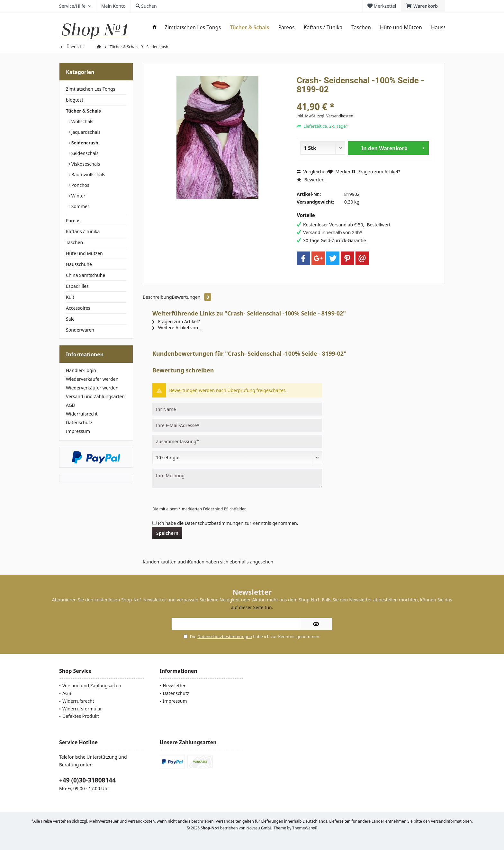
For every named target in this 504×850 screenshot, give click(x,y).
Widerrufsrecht (82, 414)
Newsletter (174, 685)
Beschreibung (157, 297)
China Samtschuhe (85, 275)
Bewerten (311, 180)
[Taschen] (361, 27)
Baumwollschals (88, 174)
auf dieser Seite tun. (252, 607)
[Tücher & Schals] (249, 27)
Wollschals (82, 121)
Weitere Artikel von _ (177, 328)
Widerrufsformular (82, 709)
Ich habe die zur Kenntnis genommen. (228, 523)
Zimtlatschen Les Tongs (90, 89)
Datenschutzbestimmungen (214, 523)
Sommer (80, 206)
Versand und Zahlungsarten (95, 396)
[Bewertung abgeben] (237, 458)
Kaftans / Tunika (83, 231)
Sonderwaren (80, 330)
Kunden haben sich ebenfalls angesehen (231, 562)
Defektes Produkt (81, 716)
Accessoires (78, 308)
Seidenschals (84, 153)
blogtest (75, 100)
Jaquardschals (85, 132)
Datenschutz (79, 422)
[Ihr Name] (237, 409)
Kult (70, 297)
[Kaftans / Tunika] (323, 27)
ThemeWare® (305, 828)
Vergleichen (312, 172)
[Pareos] (286, 27)
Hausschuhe (79, 264)
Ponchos (80, 185)
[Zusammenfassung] (237, 441)
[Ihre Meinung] (237, 478)
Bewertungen (192, 297)
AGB (70, 405)
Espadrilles (77, 286)
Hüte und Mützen (84, 253)
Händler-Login (81, 370)
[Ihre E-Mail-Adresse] (237, 425)
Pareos (73, 220)
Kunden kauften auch (165, 562)
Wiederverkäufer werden (92, 379)
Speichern (167, 533)
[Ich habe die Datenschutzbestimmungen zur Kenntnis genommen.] (154, 523)
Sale (70, 319)
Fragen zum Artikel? (376, 172)
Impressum (78, 431)
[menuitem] (423, 6)
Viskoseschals (85, 164)
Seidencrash (84, 143)
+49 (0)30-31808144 (87, 780)
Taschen (74, 242)
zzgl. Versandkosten (335, 116)
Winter (78, 196)
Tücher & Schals (83, 111)
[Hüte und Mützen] (401, 27)
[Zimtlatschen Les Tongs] (193, 27)
